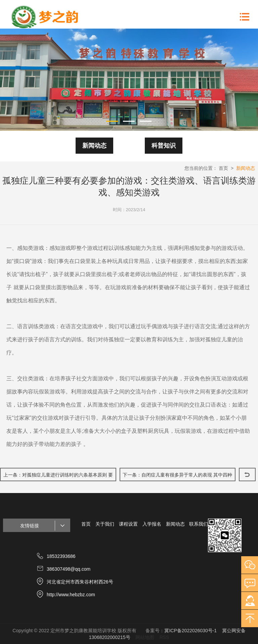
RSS (164, 637)
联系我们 (199, 524)
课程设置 (128, 524)
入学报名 (152, 524)
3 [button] (146, 121)
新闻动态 (94, 146)
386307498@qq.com (69, 569)
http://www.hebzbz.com (71, 595)
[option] (129, 80)
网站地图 (145, 637)
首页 (223, 168)
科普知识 (164, 146)
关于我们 (105, 524)
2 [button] (129, 121)
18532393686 (61, 556)
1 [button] (112, 121)
